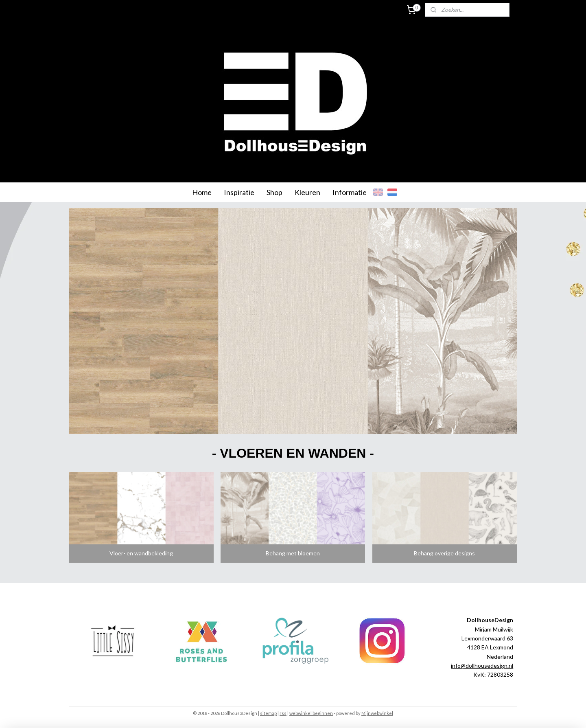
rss (283, 713)
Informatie (350, 192)
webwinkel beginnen (311, 713)
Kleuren (307, 192)
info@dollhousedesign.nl (482, 666)
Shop (274, 192)
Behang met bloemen (293, 553)
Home (202, 192)
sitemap (268, 713)
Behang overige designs (445, 553)
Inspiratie (239, 192)
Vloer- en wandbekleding (141, 553)
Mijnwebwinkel (377, 713)
